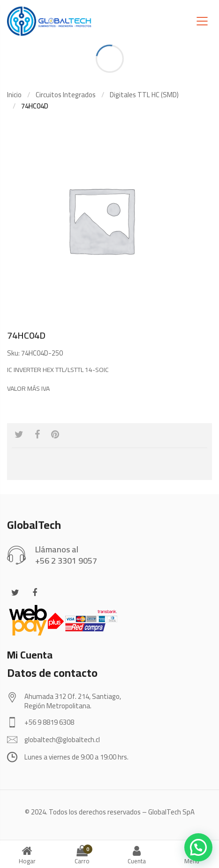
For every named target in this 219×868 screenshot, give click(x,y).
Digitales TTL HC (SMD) (144, 95)
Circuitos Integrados (66, 95)
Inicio (14, 95)
